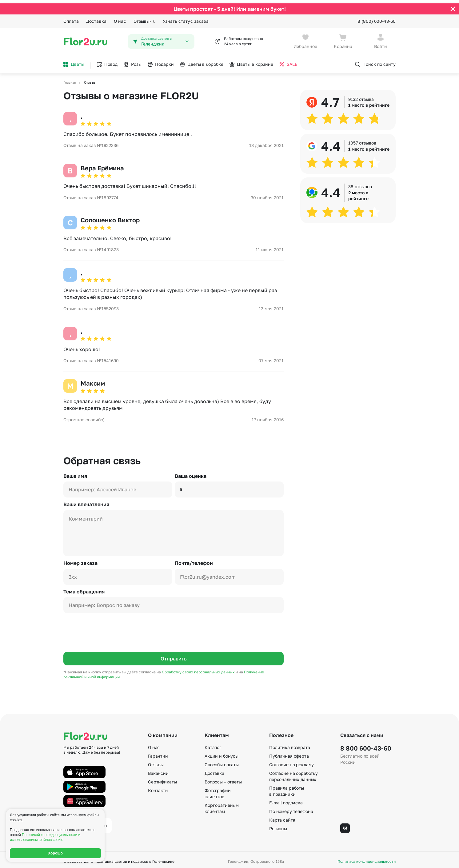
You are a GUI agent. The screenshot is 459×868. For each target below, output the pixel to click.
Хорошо (55, 853)
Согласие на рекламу (291, 761)
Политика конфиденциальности (367, 858)
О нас (120, 18)
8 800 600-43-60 (366, 745)
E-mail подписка (286, 800)
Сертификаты (162, 779)
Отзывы (144, 18)
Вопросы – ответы (223, 779)
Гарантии (158, 753)
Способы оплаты (222, 761)
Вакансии (158, 770)
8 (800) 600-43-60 (377, 18)
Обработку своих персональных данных (199, 669)
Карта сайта (282, 817)
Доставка (96, 18)
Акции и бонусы (222, 753)
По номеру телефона (291, 808)
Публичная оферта (289, 753)
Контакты (158, 787)
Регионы (278, 825)
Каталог (213, 744)
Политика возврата (290, 744)
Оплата (71, 18)
